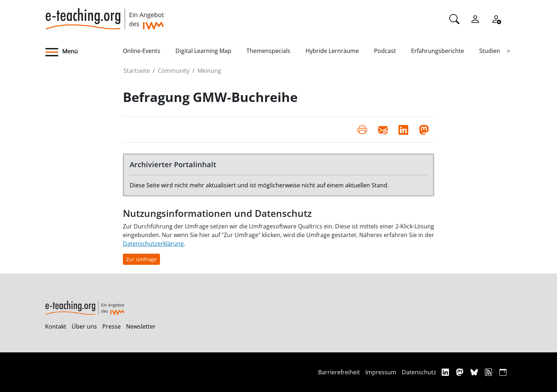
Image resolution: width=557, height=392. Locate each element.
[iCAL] (503, 372)
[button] (84, 52)
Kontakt (56, 326)
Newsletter (141, 326)
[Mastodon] (461, 372)
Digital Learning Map (203, 51)
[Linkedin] (446, 372)
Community (174, 71)
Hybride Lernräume (332, 51)
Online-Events (142, 51)
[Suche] (454, 18)
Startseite (137, 71)
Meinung (209, 71)
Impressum (381, 372)
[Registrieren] (496, 18)
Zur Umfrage (141, 259)
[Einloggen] (475, 18)
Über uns (84, 326)
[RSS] (489, 372)
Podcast (385, 51)
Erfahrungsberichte (438, 51)
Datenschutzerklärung (153, 244)
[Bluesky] (475, 372)
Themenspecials (268, 51)
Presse (112, 326)
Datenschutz (419, 372)
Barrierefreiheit (339, 372)
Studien (490, 51)
